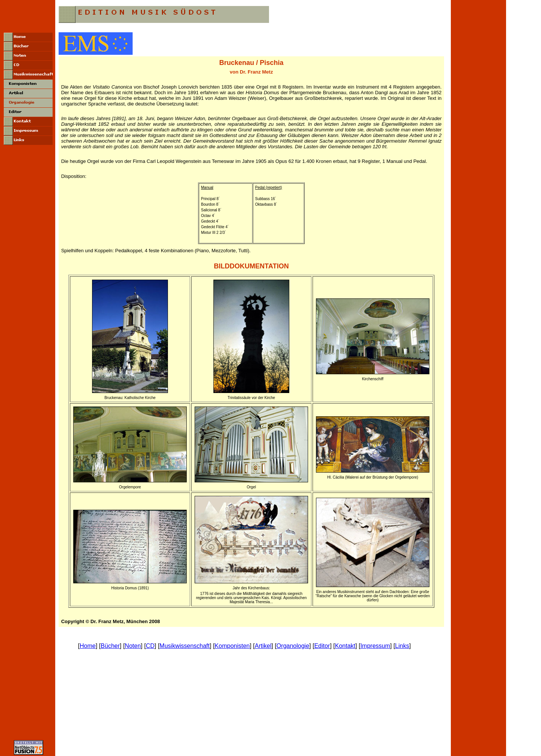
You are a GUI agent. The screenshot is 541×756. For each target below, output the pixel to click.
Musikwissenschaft (185, 646)
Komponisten (232, 646)
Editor (322, 646)
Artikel (263, 646)
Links (402, 646)
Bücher (110, 646)
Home (88, 646)
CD (150, 646)
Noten (133, 646)
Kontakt (345, 646)
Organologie (293, 646)
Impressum (375, 646)
